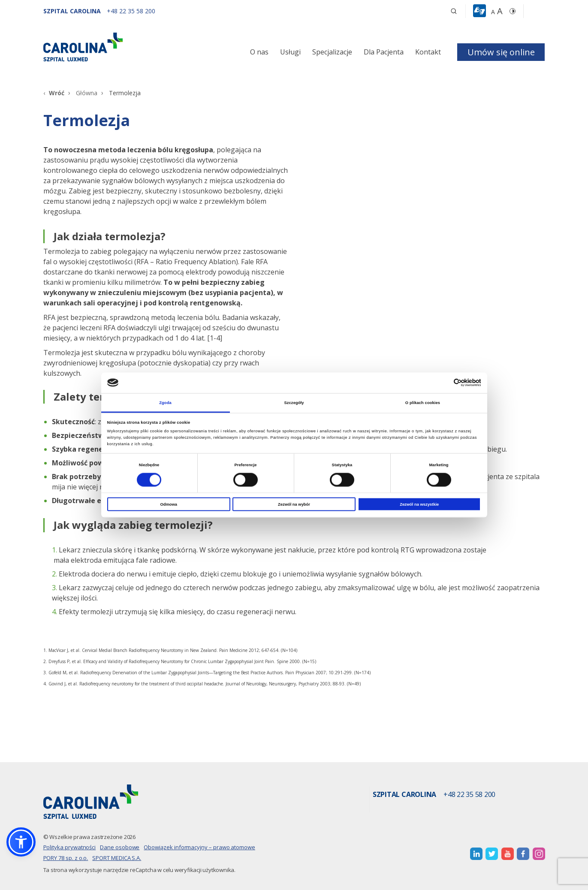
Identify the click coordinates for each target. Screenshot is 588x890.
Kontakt (428, 52)
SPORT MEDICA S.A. (117, 858)
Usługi (290, 52)
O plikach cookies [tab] (423, 402)
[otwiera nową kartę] (476, 854)
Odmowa (169, 504)
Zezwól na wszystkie (419, 504)
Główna (87, 93)
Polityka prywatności (70, 847)
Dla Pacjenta (384, 52)
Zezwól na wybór (294, 504)
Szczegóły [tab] (294, 402)
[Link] (123, 47)
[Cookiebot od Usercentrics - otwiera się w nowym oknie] (443, 383)
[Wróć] (54, 93)
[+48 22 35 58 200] (131, 11)
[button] (481, 11)
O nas (259, 52)
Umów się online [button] (501, 52)
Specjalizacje (332, 52)
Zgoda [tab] (165, 402)
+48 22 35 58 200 (469, 795)
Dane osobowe (120, 847)
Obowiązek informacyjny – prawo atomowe (199, 847)
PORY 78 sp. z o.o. (66, 858)
